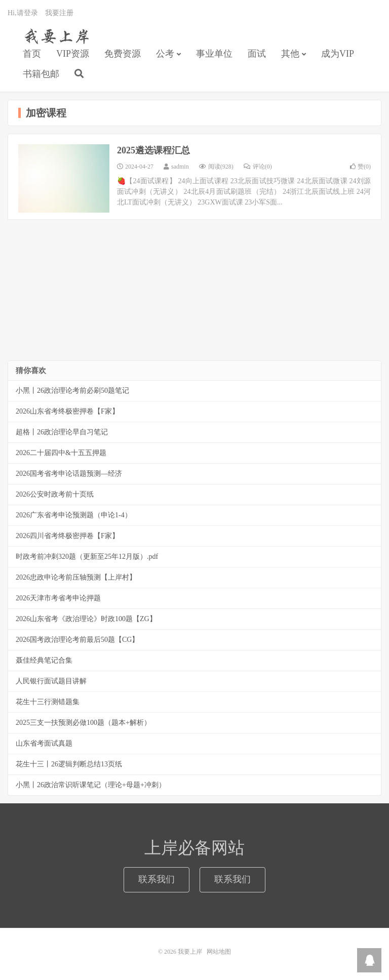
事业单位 (214, 54)
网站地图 (219, 952)
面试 (257, 54)
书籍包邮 (41, 74)
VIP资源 (73, 54)
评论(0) (258, 167)
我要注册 (59, 13)
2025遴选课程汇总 (153, 150)
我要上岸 (55, 36)
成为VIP (338, 54)
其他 (290, 54)
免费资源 (123, 54)
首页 (32, 54)
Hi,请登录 (23, 13)
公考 (165, 54)
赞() (360, 167)
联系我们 (157, 879)
